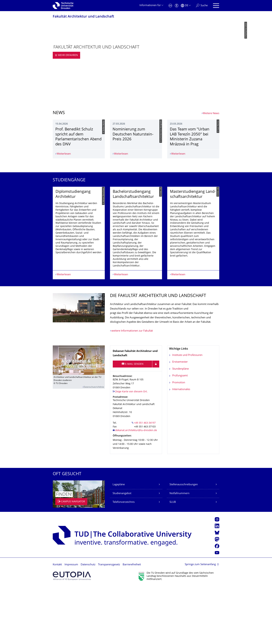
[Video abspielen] (79, 418)
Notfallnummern (179, 552)
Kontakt (57, 623)
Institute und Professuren (187, 413)
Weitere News (211, 113)
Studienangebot (122, 552)
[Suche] (202, 6)
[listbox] (136, 276)
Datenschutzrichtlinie (94, 445)
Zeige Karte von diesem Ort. (131, 450)
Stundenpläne (180, 427)
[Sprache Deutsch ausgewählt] (186, 6)
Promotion (179, 441)
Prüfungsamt (180, 434)
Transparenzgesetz (109, 623)
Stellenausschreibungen (184, 543)
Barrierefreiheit (132, 623)
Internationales (181, 447)
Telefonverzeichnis (124, 560)
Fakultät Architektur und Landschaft (83, 17)
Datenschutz (88, 623)
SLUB (173, 560)
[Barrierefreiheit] (177, 6)
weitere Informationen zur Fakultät (132, 389)
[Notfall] (170, 6)
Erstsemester (180, 420)
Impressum (71, 623)
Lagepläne (119, 543)
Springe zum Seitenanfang (200, 623)
